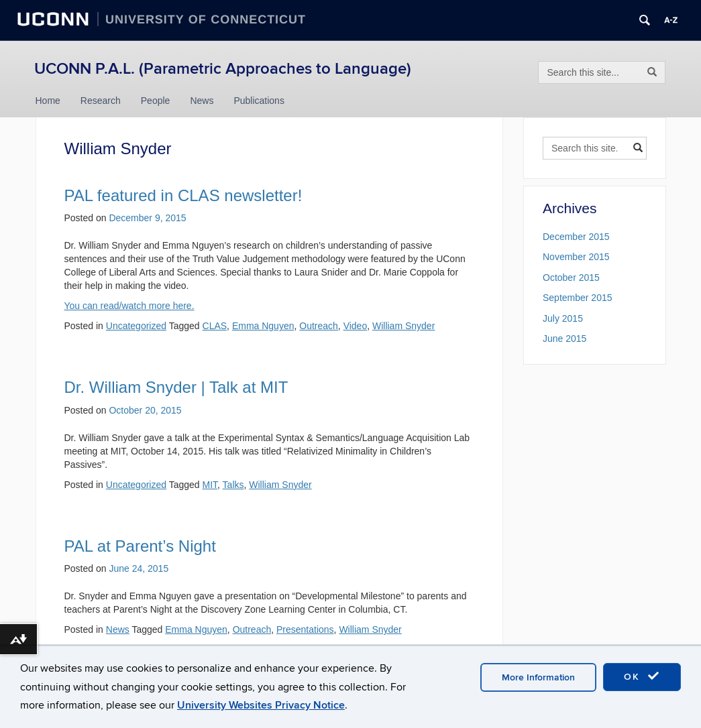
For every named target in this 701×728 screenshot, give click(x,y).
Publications (259, 101)
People (156, 101)
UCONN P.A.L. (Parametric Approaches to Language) (223, 69)
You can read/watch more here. (129, 306)
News (202, 101)
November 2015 (576, 257)
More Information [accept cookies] (538, 677)
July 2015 (563, 318)
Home (48, 101)
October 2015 (571, 278)
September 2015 (578, 298)
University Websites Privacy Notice (261, 705)
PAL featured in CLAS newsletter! (183, 195)
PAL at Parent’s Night (140, 546)
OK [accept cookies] (642, 676)
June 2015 (564, 339)
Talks (233, 485)
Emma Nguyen (263, 326)
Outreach (319, 326)
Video (356, 326)
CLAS (215, 326)
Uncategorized (136, 326)
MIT (210, 485)
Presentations (305, 629)
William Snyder (403, 326)
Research (101, 101)
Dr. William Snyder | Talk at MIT (176, 387)
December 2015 (576, 237)
